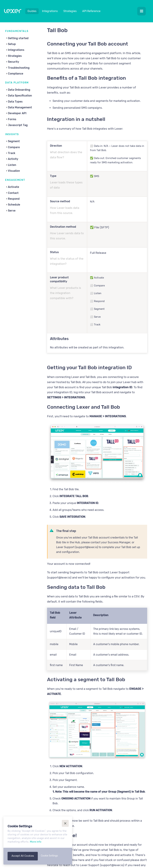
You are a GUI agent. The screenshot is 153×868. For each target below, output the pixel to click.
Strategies (70, 11)
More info (36, 842)
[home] (13, 12)
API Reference (91, 11)
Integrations (50, 11)
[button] (141, 11)
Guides (32, 11)
